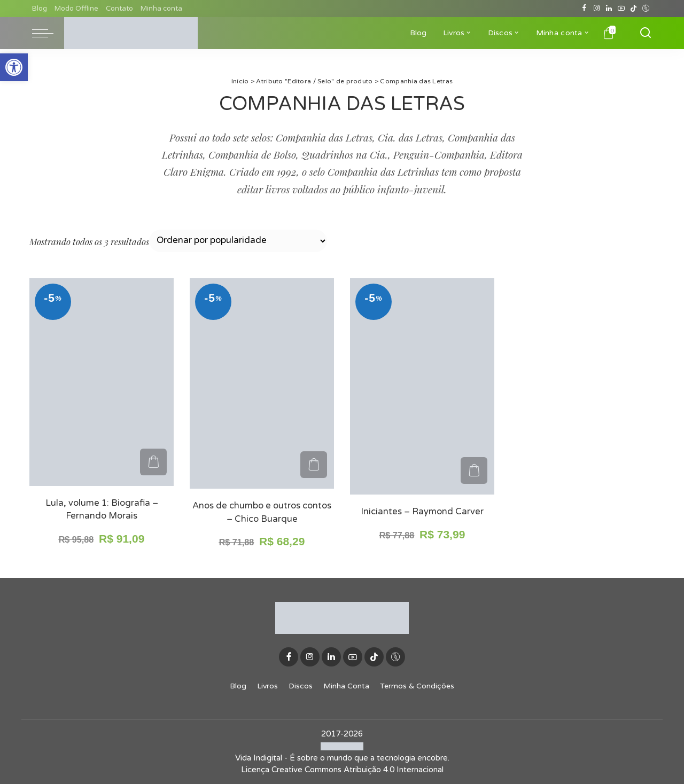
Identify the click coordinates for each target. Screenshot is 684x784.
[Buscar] (646, 33)
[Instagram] (597, 9)
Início (240, 81)
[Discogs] (646, 9)
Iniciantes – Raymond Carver (422, 511)
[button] (14, 67)
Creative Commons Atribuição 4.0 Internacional (357, 770)
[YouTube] (621, 9)
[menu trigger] (48, 33)
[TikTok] (634, 9)
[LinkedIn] (609, 9)
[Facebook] (584, 9)
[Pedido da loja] (238, 241)
